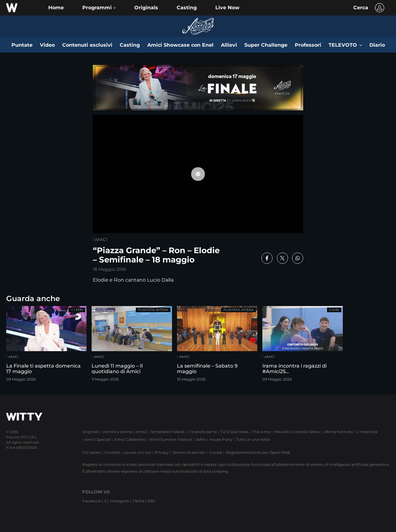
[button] (99, 8)
